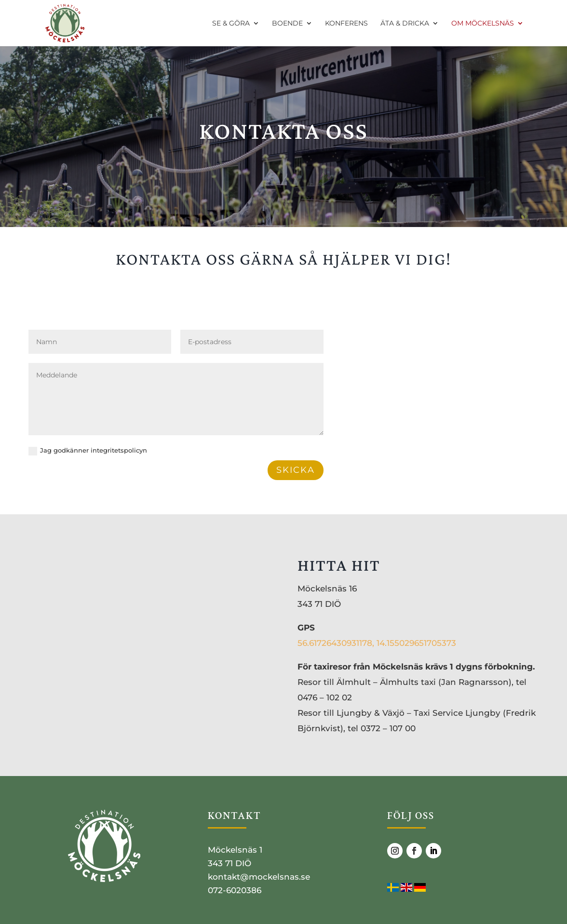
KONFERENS (346, 24)
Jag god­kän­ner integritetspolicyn (88, 451)
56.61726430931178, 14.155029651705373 (377, 643)
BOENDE (287, 24)
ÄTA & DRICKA (405, 24)
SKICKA (296, 470)
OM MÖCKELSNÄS (483, 24)
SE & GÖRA (231, 24)
